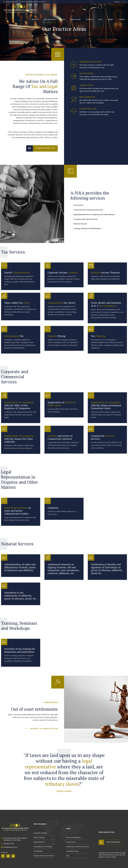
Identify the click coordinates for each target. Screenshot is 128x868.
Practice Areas (50, 19)
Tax (14, 336)
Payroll (17, 273)
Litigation (53, 508)
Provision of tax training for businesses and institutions (20, 650)
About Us (35, 19)
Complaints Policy (72, 851)
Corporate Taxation (40, 833)
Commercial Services (103, 437)
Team (63, 19)
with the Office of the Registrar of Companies (19, 405)
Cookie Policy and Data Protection (78, 847)
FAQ (68, 856)
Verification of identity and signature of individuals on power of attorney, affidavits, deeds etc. (107, 569)
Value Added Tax (17, 303)
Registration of (62, 404)
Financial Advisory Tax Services (44, 856)
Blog (101, 19)
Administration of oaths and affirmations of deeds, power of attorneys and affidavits (20, 567)
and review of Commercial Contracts (60, 437)
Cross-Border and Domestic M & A (106, 304)
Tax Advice (61, 303)
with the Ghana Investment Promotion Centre (106, 405)
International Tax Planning (43, 847)
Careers (122, 19)
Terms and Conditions (73, 837)
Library (111, 19)
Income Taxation (105, 273)
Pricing (56, 336)
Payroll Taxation (39, 837)
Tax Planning (38, 851)
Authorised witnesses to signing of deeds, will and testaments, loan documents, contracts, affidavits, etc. (63, 569)
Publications (75, 19)
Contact (90, 19)
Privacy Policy (71, 842)
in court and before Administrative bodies (18, 511)
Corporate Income (63, 273)
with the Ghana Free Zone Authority (19, 439)
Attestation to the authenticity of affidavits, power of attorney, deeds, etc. (21, 596)
